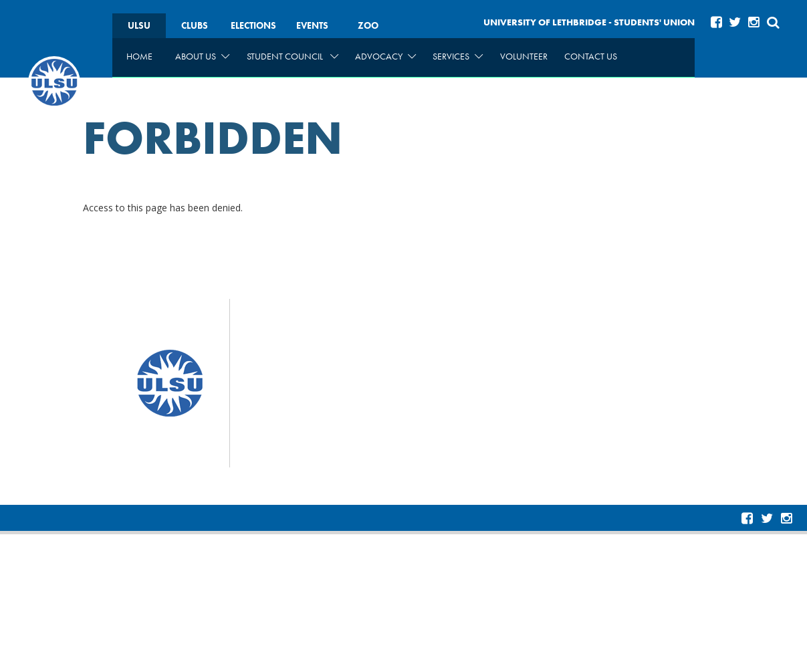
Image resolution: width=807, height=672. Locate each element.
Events (312, 25)
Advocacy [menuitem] (385, 56)
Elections (253, 25)
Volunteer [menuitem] (524, 56)
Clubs (195, 25)
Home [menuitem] (139, 56)
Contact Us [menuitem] (591, 56)
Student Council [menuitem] (293, 56)
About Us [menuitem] (202, 56)
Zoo (368, 25)
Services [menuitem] (458, 56)
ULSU (139, 25)
